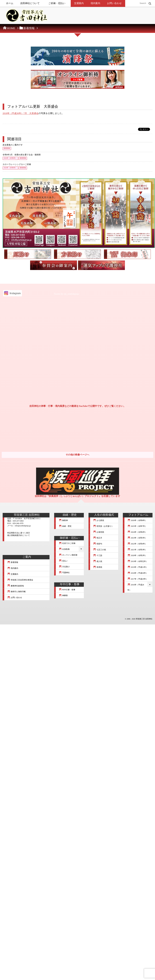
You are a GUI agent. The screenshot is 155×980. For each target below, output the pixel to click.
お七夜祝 (99, 520)
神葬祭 (63, 595)
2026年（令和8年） (10, 158)
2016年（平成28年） (136, 587)
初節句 (98, 544)
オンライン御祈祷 (68, 555)
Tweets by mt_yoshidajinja (66, 294)
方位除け (64, 567)
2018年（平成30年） (138, 573)
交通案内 (79, 3)
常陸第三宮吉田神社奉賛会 (20, 580)
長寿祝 (98, 567)
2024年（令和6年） (137, 532)
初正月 (98, 538)
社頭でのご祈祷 (67, 543)
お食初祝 (99, 532)
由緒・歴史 (65, 526)
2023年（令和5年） (137, 538)
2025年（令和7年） (137, 526)
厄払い (63, 561)
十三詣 (98, 555)
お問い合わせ (114, 3)
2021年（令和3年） (137, 550)
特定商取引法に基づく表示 (19, 533)
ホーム (10, 3)
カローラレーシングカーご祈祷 (17, 164)
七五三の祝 (100, 550)
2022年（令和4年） (137, 544)
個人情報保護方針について (19, 535)
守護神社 (64, 573)
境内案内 (95, 3)
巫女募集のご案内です (13, 145)
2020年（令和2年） (137, 555)
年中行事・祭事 (67, 590)
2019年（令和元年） (138, 561)
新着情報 (7, 148)
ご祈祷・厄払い (57, 3)
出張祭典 (64, 549)
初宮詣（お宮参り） (103, 526)
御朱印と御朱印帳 (17, 592)
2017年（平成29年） (138, 579)
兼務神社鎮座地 (16, 586)
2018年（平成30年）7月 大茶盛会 (21, 113)
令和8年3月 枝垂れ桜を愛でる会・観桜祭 (22, 155)
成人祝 (98, 561)
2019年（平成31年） (138, 567)
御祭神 (63, 520)
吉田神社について (30, 3)
